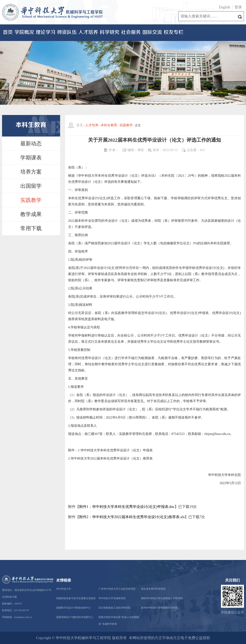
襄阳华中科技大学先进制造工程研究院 (162, 598)
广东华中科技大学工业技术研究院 (117, 589)
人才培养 (88, 32)
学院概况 (24, 32)
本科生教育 (109, 125)
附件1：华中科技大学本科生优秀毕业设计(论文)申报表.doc (127, 507)
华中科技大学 (64, 589)
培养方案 (31, 172)
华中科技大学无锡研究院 (112, 598)
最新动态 (31, 144)
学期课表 (31, 158)
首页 (8, 32)
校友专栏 (174, 32)
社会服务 (131, 32)
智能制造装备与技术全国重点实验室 (76, 598)
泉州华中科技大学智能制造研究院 (159, 608)
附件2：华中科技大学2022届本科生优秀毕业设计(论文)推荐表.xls (132, 517)
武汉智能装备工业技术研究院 (114, 608)
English (225, 7)
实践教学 (31, 200)
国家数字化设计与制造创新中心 (73, 608)
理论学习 (46, 32)
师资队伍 (67, 32)
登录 (238, 7)
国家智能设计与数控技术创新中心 (75, 617)
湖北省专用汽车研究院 (153, 589)
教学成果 (31, 214)
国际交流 (152, 32)
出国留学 (31, 186)
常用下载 (31, 228)
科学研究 (110, 32)
